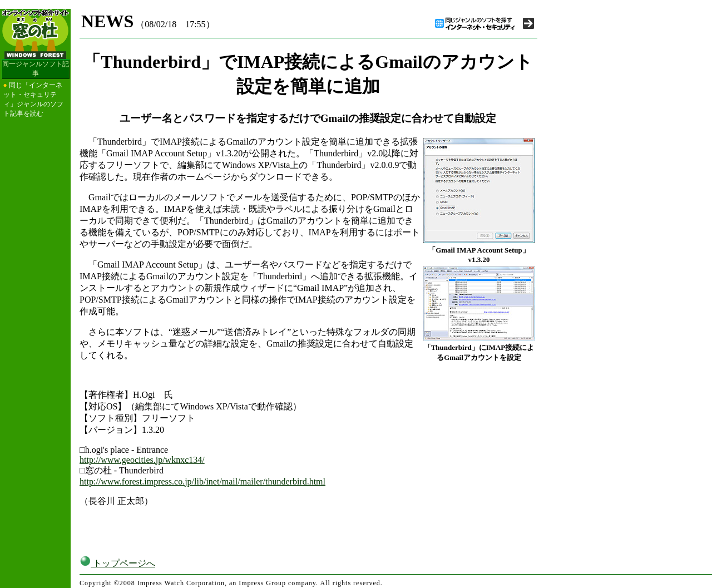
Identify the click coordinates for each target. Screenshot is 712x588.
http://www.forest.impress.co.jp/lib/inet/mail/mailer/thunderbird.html (202, 481)
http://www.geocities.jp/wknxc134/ (142, 460)
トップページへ (117, 563)
